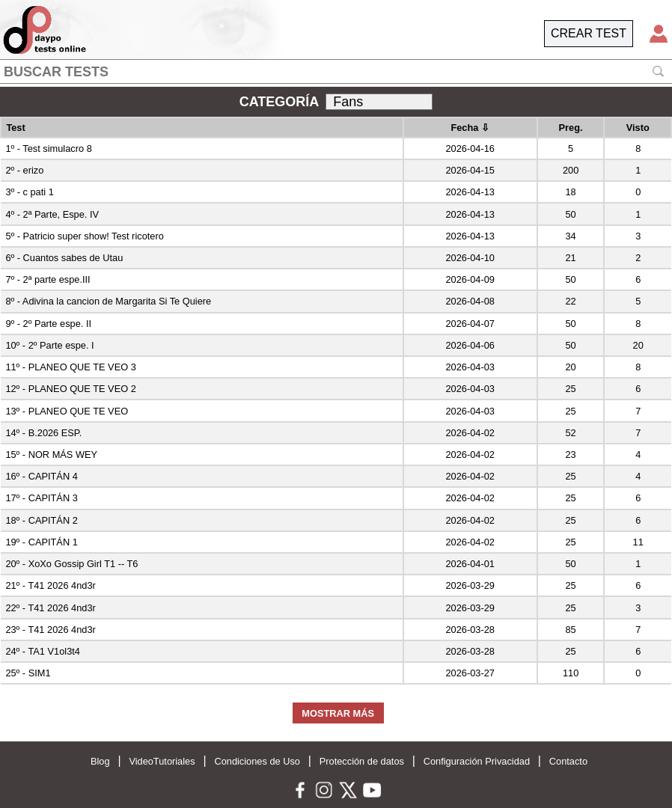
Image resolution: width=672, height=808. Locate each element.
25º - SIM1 (28, 673)
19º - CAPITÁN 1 (41, 542)
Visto (638, 128)
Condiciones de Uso (257, 761)
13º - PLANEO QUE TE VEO (67, 411)
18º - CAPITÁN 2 (41, 520)
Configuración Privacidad (477, 761)
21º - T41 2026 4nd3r (50, 585)
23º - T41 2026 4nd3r (50, 630)
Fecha (470, 128)
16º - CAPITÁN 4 (41, 476)
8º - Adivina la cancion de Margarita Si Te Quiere (108, 301)
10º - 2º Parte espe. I (49, 345)
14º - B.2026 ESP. (43, 433)
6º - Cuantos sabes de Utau (64, 258)
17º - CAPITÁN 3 (41, 498)
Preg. (571, 128)
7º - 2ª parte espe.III (48, 279)
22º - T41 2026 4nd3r (50, 608)
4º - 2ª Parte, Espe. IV (52, 214)
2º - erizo (24, 170)
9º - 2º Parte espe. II (48, 324)
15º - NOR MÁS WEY (51, 454)
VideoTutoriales (162, 761)
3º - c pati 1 (29, 192)
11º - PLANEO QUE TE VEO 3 (70, 367)
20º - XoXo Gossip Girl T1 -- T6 (71, 564)
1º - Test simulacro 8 (48, 149)
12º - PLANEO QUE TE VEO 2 (70, 389)
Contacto (568, 761)
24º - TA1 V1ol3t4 (43, 651)
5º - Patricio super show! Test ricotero (84, 236)
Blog (100, 761)
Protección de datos (362, 761)
